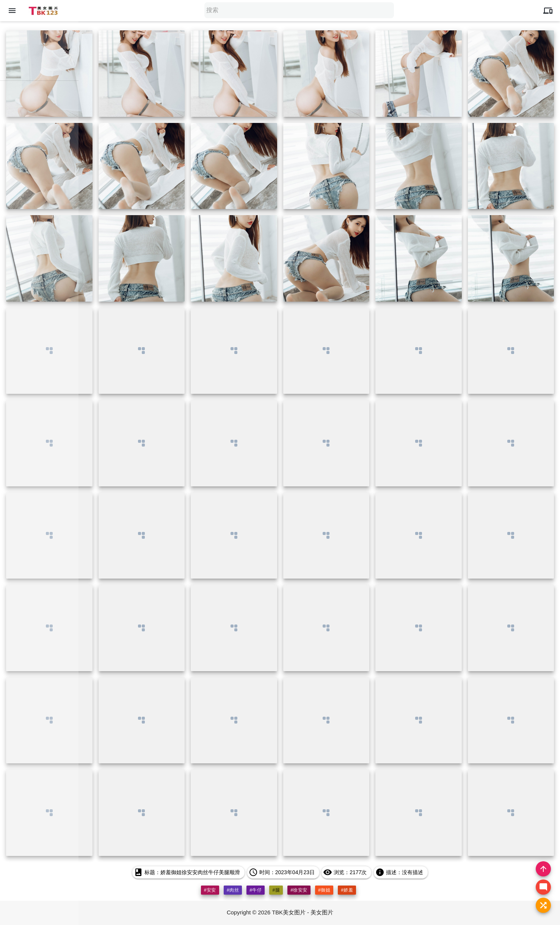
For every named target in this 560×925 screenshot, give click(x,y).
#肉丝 (233, 890)
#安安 (210, 890)
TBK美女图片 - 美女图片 (303, 913)
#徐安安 (299, 890)
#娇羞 (347, 890)
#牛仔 (256, 890)
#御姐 (324, 890)
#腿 (276, 890)
